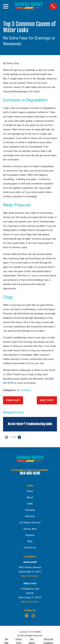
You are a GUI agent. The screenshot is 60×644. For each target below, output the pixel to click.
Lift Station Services (30, 523)
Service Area (30, 529)
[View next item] (19, 437)
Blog (30, 541)
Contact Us (30, 548)
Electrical (30, 516)
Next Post (47, 400)
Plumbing (26, 390)
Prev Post (13, 400)
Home (30, 491)
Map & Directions (30, 576)
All (18, 390)
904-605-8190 (30, 473)
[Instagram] (33, 616)
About (30, 497)
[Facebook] (27, 616)
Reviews (30, 535)
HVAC (30, 504)
